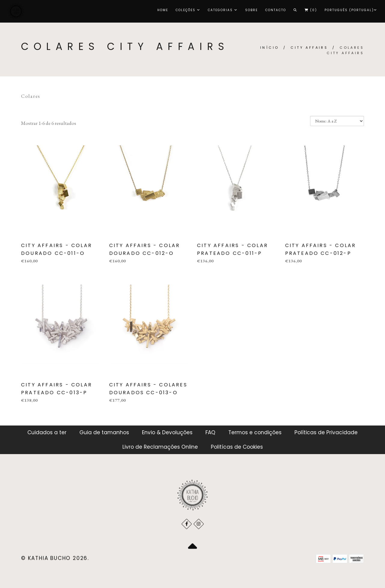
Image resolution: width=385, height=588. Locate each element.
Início (269, 48)
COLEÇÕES (188, 10)
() (311, 10)
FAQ (210, 432)
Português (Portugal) (351, 10)
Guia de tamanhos (104, 432)
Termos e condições (255, 432)
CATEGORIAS (223, 10)
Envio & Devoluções (167, 432)
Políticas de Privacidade (326, 432)
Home (163, 10)
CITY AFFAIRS (309, 48)
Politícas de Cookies (237, 447)
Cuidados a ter (47, 432)
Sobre (251, 10)
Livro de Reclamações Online (160, 447)
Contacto (276, 10)
